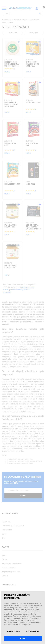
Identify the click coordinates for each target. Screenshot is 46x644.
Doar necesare (13, 631)
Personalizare (33, 631)
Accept (23, 638)
